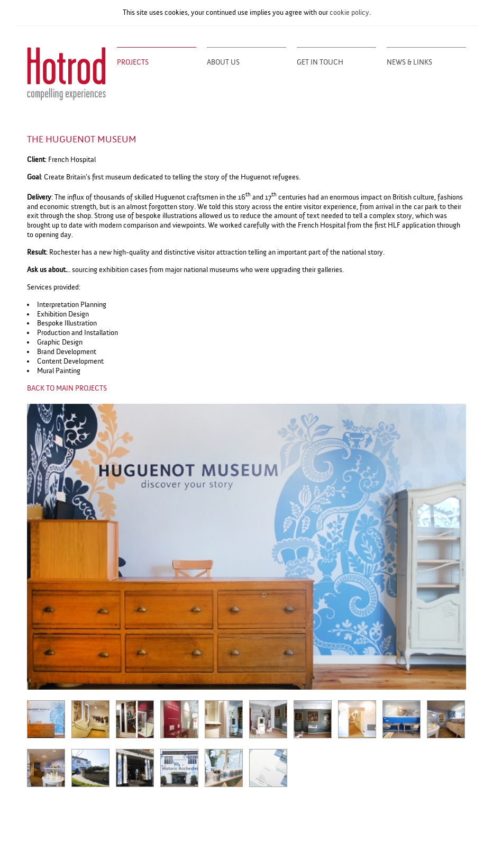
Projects (133, 62)
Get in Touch (320, 62)
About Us (223, 62)
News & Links (409, 62)
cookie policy (349, 12)
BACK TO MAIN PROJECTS (67, 388)
